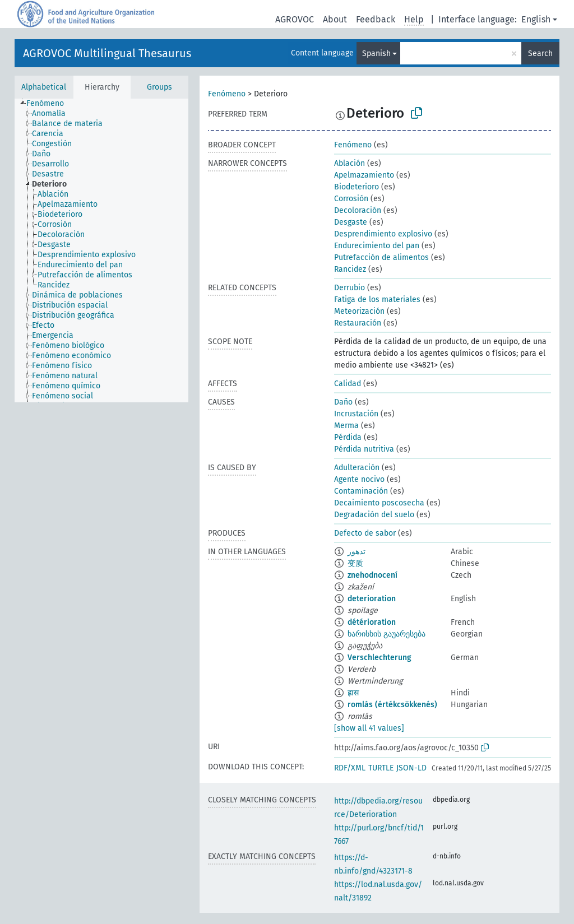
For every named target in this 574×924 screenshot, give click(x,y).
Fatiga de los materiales (377, 300)
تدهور (357, 552)
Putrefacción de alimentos (381, 257)
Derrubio (350, 288)
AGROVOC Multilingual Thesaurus (107, 53)
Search (540, 54)
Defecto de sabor (365, 533)
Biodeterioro (357, 187)
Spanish (376, 54)
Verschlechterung (379, 658)
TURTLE (381, 768)
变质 (355, 563)
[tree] (101, 250)
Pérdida (348, 437)
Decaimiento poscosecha (379, 503)
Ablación (350, 163)
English (536, 19)
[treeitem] (50, 104)
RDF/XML (350, 768)
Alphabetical (44, 87)
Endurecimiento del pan (377, 246)
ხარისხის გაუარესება (386, 634)
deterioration (372, 599)
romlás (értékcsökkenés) (392, 705)
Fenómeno (227, 94)
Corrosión (351, 199)
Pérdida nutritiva (364, 449)
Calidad (348, 384)
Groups (159, 87)
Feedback (376, 19)
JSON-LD (411, 768)
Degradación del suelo (374, 515)
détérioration (372, 622)
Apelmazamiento (364, 175)
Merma (346, 426)
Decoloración (358, 210)
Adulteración (357, 468)
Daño (343, 402)
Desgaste (351, 222)
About (335, 19)
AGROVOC (295, 19)
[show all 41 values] (369, 728)
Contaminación (361, 491)
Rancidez (350, 269)
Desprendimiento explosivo (383, 234)
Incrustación (356, 414)
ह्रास (353, 693)
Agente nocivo (359, 479)
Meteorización (359, 311)
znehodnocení (372, 575)
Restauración (358, 323)
